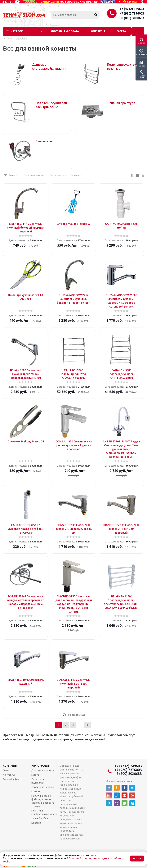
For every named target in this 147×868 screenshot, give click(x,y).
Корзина (36, 823)
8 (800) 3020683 (133, 18)
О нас (6, 770)
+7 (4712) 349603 (132, 9)
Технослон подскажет (38, 781)
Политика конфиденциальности (44, 812)
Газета (121, 31)
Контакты (98, 31)
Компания (10, 766)
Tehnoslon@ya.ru (13, 779)
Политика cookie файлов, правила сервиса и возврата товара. (43, 801)
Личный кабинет (41, 818)
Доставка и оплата (65, 31)
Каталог (17, 31)
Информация (41, 766)
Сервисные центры (43, 787)
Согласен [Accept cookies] (137, 859)
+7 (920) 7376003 (132, 13)
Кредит (36, 791)
